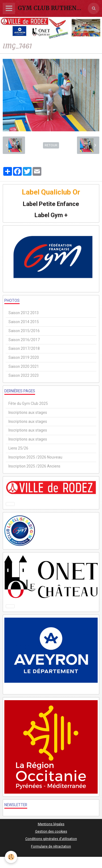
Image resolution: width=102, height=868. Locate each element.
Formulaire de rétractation (51, 846)
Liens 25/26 (18, 448)
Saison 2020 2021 (24, 366)
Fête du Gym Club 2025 (28, 403)
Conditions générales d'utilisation (51, 839)
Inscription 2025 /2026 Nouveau (35, 457)
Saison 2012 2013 (24, 313)
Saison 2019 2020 (24, 357)
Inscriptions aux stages (28, 412)
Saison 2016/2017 (24, 340)
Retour (51, 145)
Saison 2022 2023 (24, 375)
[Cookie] (11, 857)
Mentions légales (51, 824)
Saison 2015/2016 (24, 331)
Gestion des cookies (51, 831)
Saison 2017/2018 (24, 348)
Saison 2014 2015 (24, 322)
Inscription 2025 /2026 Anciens (34, 466)
